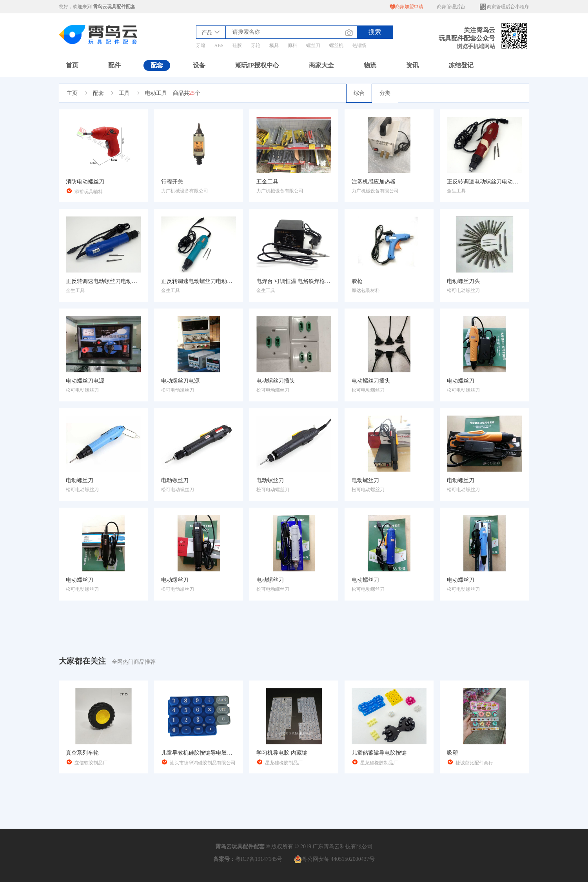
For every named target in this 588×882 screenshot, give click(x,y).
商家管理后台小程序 (504, 7)
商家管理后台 (451, 7)
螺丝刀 (313, 45)
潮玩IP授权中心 (257, 65)
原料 (292, 45)
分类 (385, 93)
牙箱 (201, 45)
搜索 (375, 32)
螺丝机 (336, 45)
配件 (114, 65)
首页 (72, 65)
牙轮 (256, 45)
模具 (274, 45)
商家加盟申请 (407, 7)
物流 (370, 65)
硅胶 (237, 45)
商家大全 (321, 65)
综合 (359, 93)
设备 (199, 65)
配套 (157, 65)
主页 (72, 93)
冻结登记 (461, 65)
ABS (219, 45)
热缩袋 (359, 45)
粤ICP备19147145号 (259, 859)
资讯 (412, 65)
